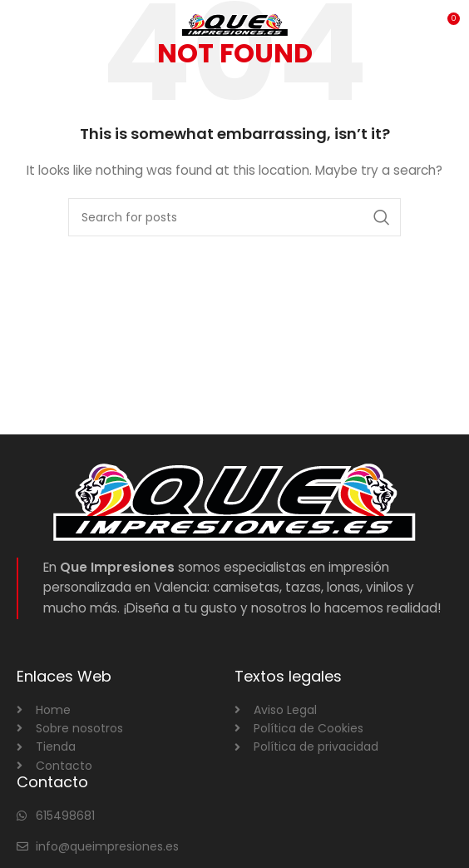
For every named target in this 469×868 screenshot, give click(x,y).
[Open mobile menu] (40, 25)
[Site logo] (235, 24)
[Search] (234, 217)
